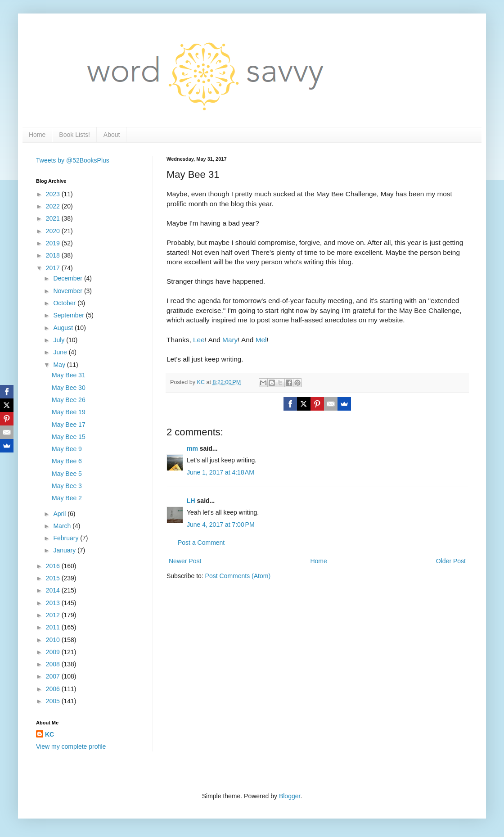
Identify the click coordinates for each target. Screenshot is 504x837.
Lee (199, 340)
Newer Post (185, 561)
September (69, 315)
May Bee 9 (67, 449)
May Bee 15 (69, 437)
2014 (54, 590)
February (67, 538)
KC (49, 734)
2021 (54, 218)
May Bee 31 (69, 375)
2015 (54, 578)
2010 (54, 640)
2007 (54, 676)
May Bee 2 (67, 498)
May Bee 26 (69, 400)
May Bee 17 (69, 425)
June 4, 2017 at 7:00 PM (221, 525)
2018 (54, 255)
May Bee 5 (67, 474)
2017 (54, 268)
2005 (54, 701)
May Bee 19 (69, 412)
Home (37, 135)
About (112, 135)
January (65, 550)
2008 (54, 664)
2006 (54, 689)
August (64, 328)
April (60, 514)
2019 (54, 243)
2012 (54, 615)
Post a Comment (201, 543)
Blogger (290, 796)
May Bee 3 (67, 486)
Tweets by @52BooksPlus (73, 160)
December (68, 278)
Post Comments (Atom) (238, 576)
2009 (54, 652)
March (63, 526)
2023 (54, 194)
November (68, 291)
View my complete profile (71, 747)
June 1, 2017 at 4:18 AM (220, 472)
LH (191, 501)
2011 (54, 627)
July (60, 340)
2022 (54, 206)
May (60, 365)
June (61, 352)
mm (192, 448)
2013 (54, 603)
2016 (54, 566)
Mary (230, 340)
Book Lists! (74, 135)
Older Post (451, 561)
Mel (261, 340)
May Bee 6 (67, 461)
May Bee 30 (69, 388)
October (65, 303)
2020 (54, 231)
